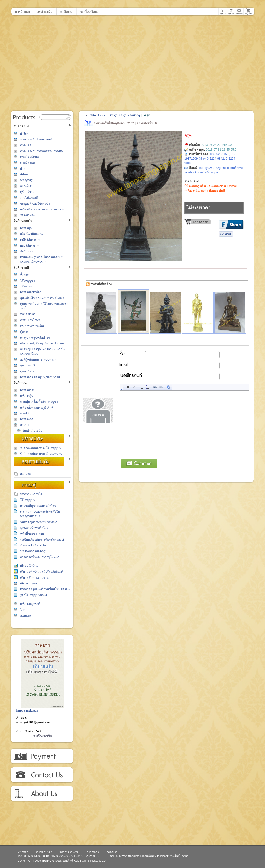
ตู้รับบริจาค (27, 192)
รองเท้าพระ (27, 215)
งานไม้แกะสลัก (30, 198)
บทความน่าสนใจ (31, 494)
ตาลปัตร (26, 145)
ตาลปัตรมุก (27, 163)
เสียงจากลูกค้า (29, 583)
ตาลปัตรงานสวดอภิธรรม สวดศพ (42, 151)
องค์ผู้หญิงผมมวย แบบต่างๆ (38, 360)
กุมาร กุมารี (27, 365)
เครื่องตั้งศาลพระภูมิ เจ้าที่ (37, 408)
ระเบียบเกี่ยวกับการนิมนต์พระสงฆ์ (42, 540)
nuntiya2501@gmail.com (34, 722)
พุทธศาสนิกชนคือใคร (34, 528)
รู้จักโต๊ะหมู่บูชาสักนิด (34, 595)
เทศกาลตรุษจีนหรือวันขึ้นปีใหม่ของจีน (45, 589)
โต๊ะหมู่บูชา (27, 281)
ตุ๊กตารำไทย (28, 371)
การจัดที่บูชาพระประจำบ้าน (38, 506)
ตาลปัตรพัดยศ (29, 157)
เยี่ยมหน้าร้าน (29, 566)
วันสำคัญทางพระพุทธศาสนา (39, 522)
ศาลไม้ (25, 413)
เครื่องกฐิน (27, 396)
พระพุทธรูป (27, 180)
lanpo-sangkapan (27, 711)
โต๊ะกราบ (26, 286)
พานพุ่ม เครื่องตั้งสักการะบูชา (39, 402)
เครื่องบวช (27, 390)
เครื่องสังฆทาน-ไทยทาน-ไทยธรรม (42, 209)
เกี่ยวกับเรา (42, 794)
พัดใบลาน (27, 251)
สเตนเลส (26, 616)
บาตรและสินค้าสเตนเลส (36, 139)
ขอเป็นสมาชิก (43, 736)
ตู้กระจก (25, 332)
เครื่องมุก (26, 228)
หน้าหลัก (23, 852)
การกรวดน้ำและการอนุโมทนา (40, 557)
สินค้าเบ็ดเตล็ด (33, 431)
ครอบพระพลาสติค (32, 326)
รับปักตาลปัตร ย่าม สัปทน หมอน (41, 454)
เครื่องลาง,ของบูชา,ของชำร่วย (40, 377)
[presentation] (158, 446)
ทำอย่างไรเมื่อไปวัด (33, 545)
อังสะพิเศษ (27, 186)
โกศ (23, 610)
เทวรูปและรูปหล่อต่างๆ (35, 338)
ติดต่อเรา (42, 775)
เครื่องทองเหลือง (31, 292)
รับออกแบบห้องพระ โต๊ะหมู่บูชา (40, 448)
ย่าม (23, 169)
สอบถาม (26, 474)
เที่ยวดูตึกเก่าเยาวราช (34, 578)
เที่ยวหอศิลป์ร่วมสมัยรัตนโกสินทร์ (42, 572)
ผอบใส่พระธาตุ (30, 246)
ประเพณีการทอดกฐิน (34, 551)
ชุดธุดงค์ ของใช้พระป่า (35, 204)
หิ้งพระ (24, 275)
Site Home (98, 115)
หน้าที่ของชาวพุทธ (32, 534)
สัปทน (24, 174)
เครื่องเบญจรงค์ (30, 604)
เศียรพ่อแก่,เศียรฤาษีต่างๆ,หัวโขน (42, 343)
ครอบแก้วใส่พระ (31, 320)
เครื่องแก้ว (27, 419)
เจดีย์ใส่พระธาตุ (30, 240)
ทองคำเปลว (28, 314)
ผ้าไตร (24, 134)
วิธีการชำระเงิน (42, 756)
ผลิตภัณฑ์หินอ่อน (31, 234)
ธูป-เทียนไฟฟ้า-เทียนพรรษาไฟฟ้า (42, 298)
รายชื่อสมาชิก (44, 852)
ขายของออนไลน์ (63, 861)
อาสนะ (24, 425)
